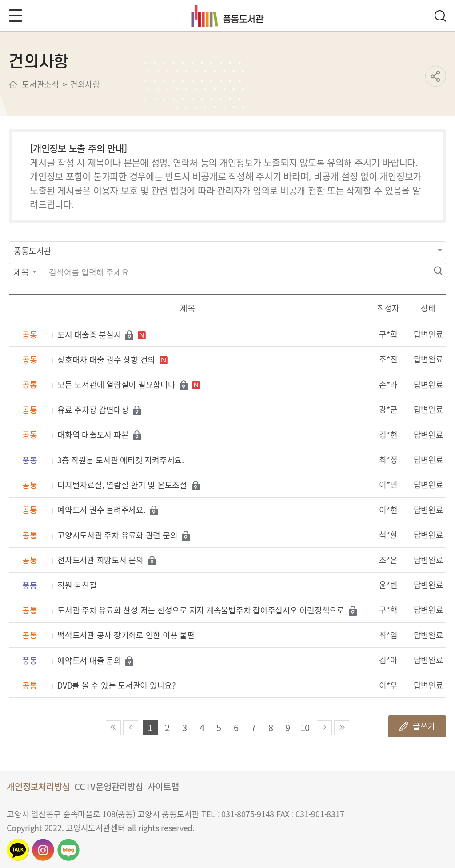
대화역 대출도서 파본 (93, 435)
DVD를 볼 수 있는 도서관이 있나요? (117, 686)
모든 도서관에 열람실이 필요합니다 (116, 385)
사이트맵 (163, 786)
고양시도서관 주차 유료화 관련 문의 (117, 536)
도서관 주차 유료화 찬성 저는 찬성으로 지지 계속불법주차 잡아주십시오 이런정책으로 (201, 611)
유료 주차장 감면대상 (93, 410)
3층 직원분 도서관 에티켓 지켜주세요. (121, 460)
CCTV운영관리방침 (109, 786)
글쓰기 (424, 726)
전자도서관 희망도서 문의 (100, 560)
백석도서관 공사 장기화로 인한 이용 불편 (126, 635)
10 (305, 727)
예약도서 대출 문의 (89, 661)
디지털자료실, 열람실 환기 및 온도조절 (122, 485)
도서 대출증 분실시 (89, 335)
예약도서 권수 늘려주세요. (102, 510)
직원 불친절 (77, 586)
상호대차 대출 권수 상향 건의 (106, 360)
